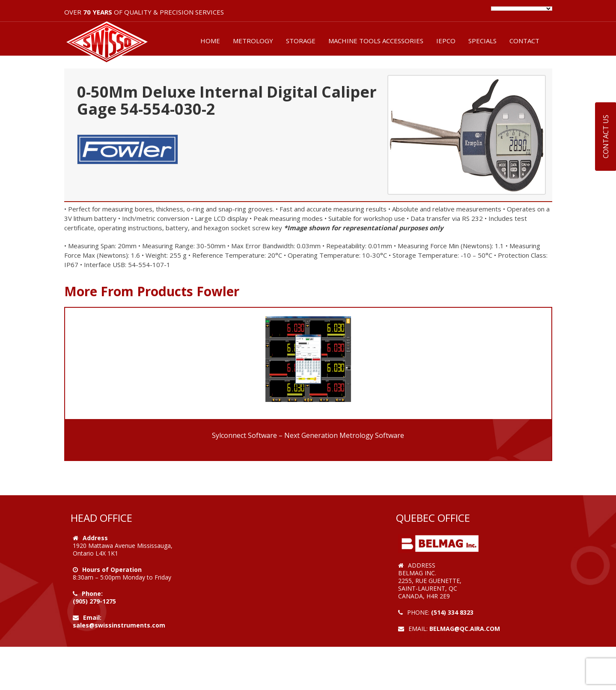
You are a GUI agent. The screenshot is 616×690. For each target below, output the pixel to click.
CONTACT (524, 41)
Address (95, 538)
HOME (210, 41)
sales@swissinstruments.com (119, 625)
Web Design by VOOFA (432, 636)
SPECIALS (482, 41)
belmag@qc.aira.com (465, 629)
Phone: (92, 593)
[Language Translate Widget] (522, 9)
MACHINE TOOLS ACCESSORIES (376, 41)
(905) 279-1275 (94, 601)
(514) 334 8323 (452, 612)
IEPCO (446, 41)
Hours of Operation (112, 570)
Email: (92, 617)
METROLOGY (253, 41)
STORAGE (301, 41)
